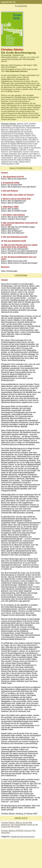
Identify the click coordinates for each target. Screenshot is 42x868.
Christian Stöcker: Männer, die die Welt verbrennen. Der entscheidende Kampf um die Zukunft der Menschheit (19, 825)
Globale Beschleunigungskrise (23, 837)
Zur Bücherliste (21, 6)
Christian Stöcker (9, 124)
